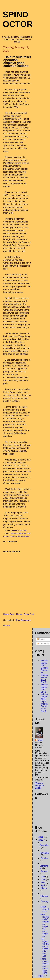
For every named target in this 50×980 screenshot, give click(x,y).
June (43, 880)
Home (19, 614)
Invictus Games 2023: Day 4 (44, 707)
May (43, 882)
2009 (41, 976)
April (43, 885)
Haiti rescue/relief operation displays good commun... (45, 925)
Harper (13, 536)
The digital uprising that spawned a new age (44, 947)
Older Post (29, 614)
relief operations (23, 536)
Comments (43, 644)
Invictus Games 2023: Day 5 (44, 698)
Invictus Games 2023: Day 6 (44, 688)
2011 (41, 837)
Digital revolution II (45, 909)
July (43, 877)
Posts (41, 639)
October (45, 858)
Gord (40, 740)
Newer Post (9, 614)
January (45, 901)
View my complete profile (39, 786)
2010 (41, 840)
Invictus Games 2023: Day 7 (44, 679)
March (44, 888)
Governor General (18, 533)
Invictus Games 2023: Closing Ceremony (44, 667)
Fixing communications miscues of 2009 (44, 966)
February (44, 896)
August (44, 871)
